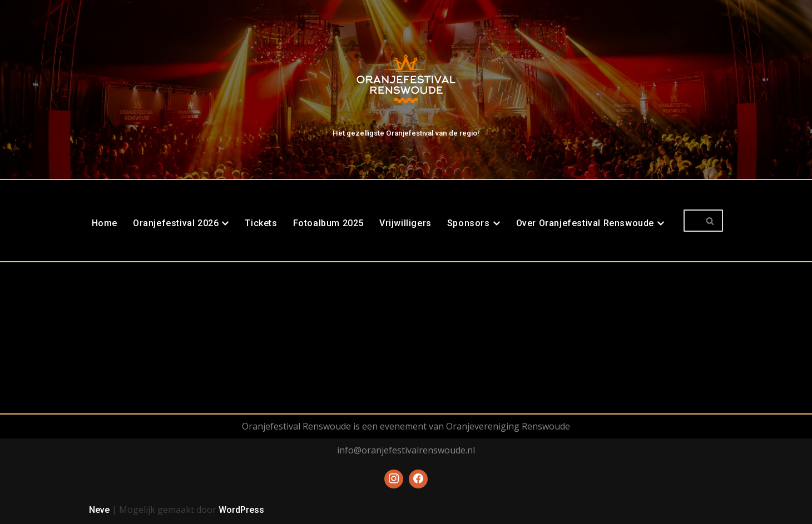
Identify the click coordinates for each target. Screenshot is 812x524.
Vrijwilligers (405, 223)
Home (105, 223)
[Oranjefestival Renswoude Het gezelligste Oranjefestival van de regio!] (406, 87)
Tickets (261, 223)
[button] (225, 223)
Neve (99, 510)
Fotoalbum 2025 (328, 223)
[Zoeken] (691, 221)
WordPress (241, 510)
